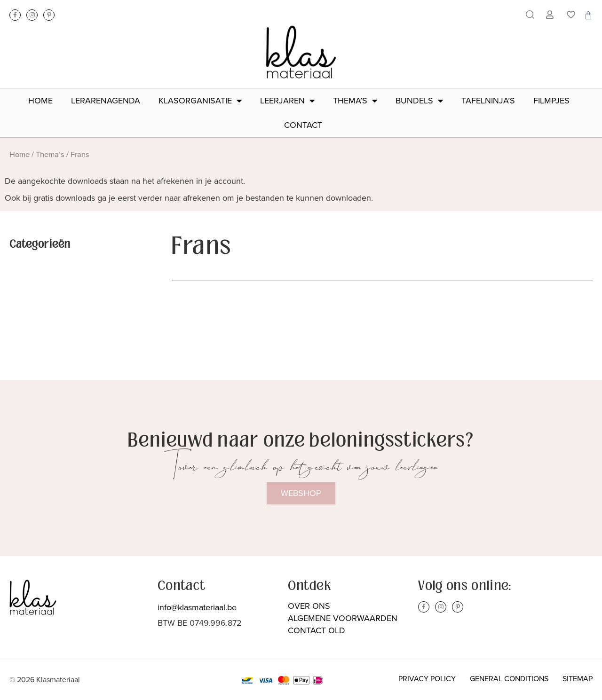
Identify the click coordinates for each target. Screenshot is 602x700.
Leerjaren (287, 101)
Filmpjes (551, 101)
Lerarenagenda (106, 101)
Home (40, 101)
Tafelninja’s (488, 101)
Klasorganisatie (200, 101)
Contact (303, 125)
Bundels (419, 101)
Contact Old (317, 630)
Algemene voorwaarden (343, 618)
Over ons (309, 606)
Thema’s (355, 101)
